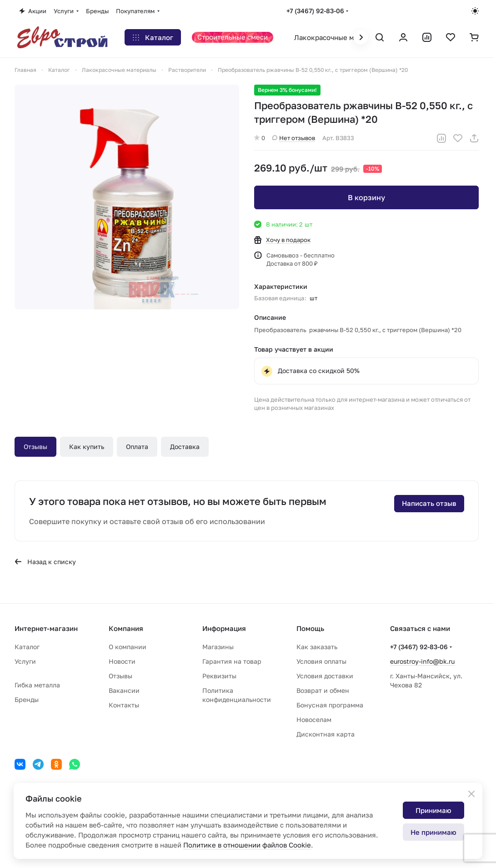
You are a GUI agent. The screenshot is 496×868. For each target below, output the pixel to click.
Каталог (27, 647)
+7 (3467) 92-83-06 (315, 11)
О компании (128, 647)
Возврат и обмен (323, 690)
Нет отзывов (294, 138)
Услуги (25, 661)
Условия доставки (325, 676)
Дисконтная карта (326, 734)
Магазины (218, 647)
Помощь (310, 628)
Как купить (87, 447)
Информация (224, 628)
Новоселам (314, 719)
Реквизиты (219, 676)
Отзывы (35, 447)
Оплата (137, 447)
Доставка (185, 447)
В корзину (366, 197)
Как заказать (317, 647)
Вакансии (124, 690)
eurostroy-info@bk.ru (422, 661)
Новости (122, 661)
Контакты (124, 705)
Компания (126, 628)
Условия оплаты (321, 661)
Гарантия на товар (232, 661)
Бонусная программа (330, 705)
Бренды (27, 699)
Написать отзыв (429, 503)
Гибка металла (37, 685)
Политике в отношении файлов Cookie (247, 845)
